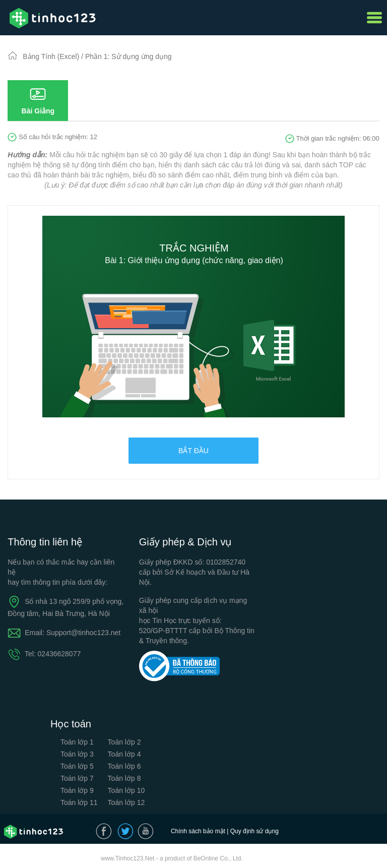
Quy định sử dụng (254, 831)
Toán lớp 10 (126, 790)
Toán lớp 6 (124, 766)
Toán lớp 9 (77, 790)
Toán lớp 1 (77, 742)
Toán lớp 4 (124, 754)
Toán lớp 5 (77, 766)
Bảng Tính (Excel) (52, 56)
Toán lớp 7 (77, 778)
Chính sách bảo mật (198, 831)
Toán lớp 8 (124, 778)
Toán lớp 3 (77, 754)
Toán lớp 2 (124, 742)
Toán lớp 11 (79, 802)
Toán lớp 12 (126, 802)
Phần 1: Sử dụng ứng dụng (128, 56)
